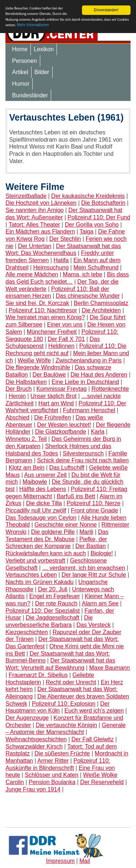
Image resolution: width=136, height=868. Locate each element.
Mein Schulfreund (96, 267)
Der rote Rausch (56, 603)
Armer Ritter (53, 761)
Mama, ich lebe (83, 274)
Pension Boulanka (52, 782)
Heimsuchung (51, 267)
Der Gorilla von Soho (92, 225)
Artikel (20, 72)
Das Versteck (94, 625)
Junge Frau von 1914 (33, 789)
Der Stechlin (65, 239)
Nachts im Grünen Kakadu (40, 582)
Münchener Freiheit (52, 332)
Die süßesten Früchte (62, 753)
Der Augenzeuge (27, 718)
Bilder (42, 72)
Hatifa (61, 260)
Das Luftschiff (67, 468)
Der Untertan (35, 246)
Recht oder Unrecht (71, 682)
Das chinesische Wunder (88, 296)
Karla (97, 432)
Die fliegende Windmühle (38, 367)
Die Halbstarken (26, 382)
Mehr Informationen (33, 25)
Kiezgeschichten (27, 632)
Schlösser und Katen (51, 775)
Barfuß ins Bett (76, 496)
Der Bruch (18, 389)
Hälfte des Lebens (43, 489)
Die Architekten (102, 310)
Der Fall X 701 (66, 339)
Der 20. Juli (53, 589)
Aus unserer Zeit (46, 475)
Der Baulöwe (49, 375)
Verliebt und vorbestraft (35, 561)
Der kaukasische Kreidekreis (88, 196)
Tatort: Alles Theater (34, 225)
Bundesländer (30, 95)
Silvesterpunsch (83, 453)
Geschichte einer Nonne (66, 525)
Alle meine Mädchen (32, 274)
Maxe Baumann (110, 668)
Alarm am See (100, 603)
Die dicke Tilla (44, 503)
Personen (24, 61)
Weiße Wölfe (34, 360)
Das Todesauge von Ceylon (41, 518)
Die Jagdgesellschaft (53, 618)
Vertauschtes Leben (31, 575)
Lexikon (44, 49)
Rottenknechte (110, 389)
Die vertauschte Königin (67, 725)
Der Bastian (91, 546)
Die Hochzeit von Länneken (41, 203)
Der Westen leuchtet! (64, 425)
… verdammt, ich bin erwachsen (84, 568)
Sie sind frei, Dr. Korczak (37, 303)
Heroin (17, 396)
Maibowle (35, 482)
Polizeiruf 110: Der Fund (99, 217)
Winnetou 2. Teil (26, 439)
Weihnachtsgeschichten (36, 739)
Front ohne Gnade (95, 510)
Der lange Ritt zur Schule (94, 575)
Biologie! (102, 553)
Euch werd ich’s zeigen (94, 711)
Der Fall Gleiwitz (92, 739)
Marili (86, 532)
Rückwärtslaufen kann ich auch (46, 553)
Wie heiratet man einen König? (45, 317)
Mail (85, 861)
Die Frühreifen (52, 417)
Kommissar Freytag (61, 389)
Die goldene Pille (53, 532)
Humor (21, 84)
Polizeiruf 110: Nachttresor (43, 310)
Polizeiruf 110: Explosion (64, 704)
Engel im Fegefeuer (55, 596)
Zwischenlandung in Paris (88, 360)
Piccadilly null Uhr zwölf (36, 510)
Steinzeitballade (26, 196)
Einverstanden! (106, 10)
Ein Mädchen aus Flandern (40, 232)
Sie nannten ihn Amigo (34, 210)
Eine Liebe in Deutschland (85, 382)
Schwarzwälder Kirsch (34, 747)
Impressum (60, 861)
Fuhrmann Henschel (89, 410)
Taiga (86, 232)
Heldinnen (61, 346)
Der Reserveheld (102, 782)
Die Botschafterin (103, 203)
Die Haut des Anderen (99, 375)
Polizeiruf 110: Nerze (94, 503)
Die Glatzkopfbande (61, 432)
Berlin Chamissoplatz (101, 303)
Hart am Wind (56, 403)
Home (20, 49)
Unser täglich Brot (53, 396)
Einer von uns (65, 325)
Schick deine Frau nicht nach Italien (83, 460)
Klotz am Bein (27, 468)
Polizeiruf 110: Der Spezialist (43, 611)
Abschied (17, 417)
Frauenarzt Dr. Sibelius (38, 675)
